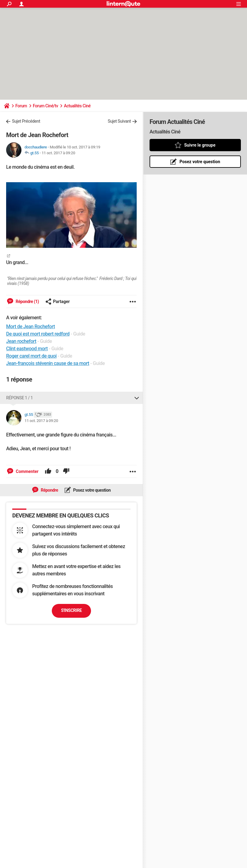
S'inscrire (71, 610)
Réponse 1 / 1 (19, 398)
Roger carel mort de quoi (31, 356)
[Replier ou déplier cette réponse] (137, 398)
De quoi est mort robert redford (38, 334)
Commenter (27, 471)
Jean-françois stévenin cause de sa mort (48, 363)
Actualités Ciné (77, 106)
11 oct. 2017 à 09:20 (58, 153)
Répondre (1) (27, 301)
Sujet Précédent (26, 121)
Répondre (49, 490)
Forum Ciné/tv (46, 106)
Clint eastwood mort (27, 349)
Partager (58, 301)
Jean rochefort (21, 341)
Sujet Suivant (119, 121)
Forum (21, 106)
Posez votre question (92, 490)
